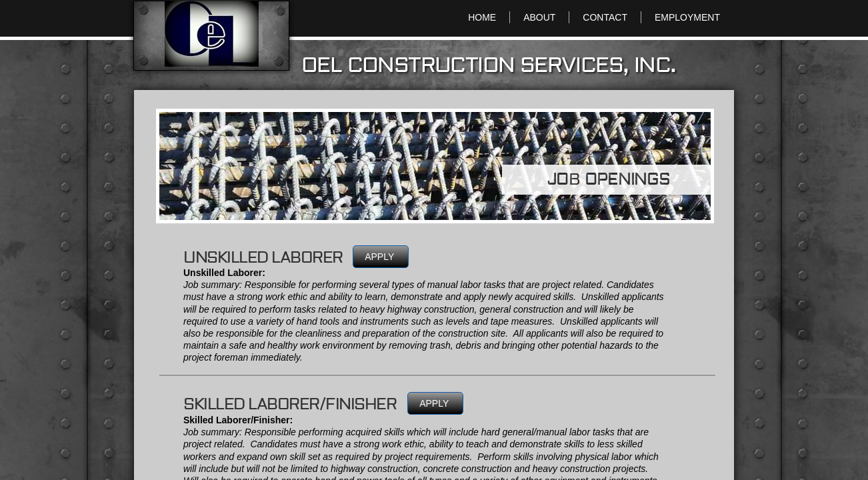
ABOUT (539, 17)
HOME (482, 17)
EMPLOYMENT (687, 17)
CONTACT (605, 17)
